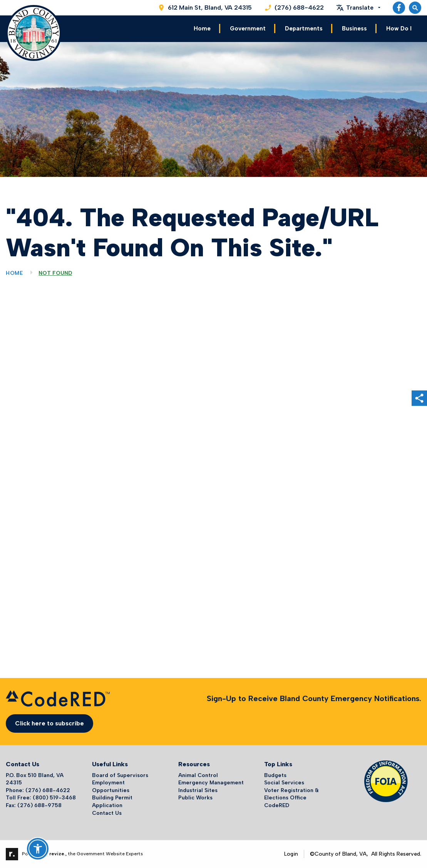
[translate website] (358, 8)
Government (248, 29)
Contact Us (107, 813)
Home (202, 29)
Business (354, 29)
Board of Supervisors (120, 775)
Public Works (195, 798)
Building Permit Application (112, 802)
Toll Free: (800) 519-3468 (41, 798)
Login (291, 854)
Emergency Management (211, 783)
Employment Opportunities (111, 786)
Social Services (284, 783)
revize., (58, 854)
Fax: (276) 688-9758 (34, 805)
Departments (304, 29)
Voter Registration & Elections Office (291, 794)
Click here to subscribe (49, 723)
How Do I (399, 29)
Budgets (275, 775)
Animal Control (198, 775)
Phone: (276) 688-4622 (38, 790)
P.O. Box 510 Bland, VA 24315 (35, 779)
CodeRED (277, 805)
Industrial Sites (198, 790)
